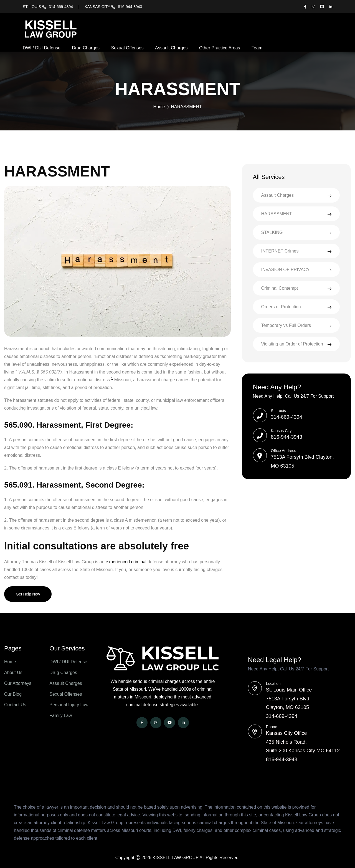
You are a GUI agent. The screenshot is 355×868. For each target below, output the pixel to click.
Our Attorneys (18, 683)
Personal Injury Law (69, 705)
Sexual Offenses (127, 48)
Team (257, 48)
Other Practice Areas (220, 48)
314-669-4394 (61, 7)
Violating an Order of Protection (292, 344)
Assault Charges (171, 48)
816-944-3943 (130, 7)
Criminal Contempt (280, 288)
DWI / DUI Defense (42, 48)
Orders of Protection (281, 306)
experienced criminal (126, 562)
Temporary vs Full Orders (286, 325)
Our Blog (13, 694)
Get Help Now (28, 594)
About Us (13, 672)
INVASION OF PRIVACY (286, 269)
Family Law (61, 716)
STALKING (272, 232)
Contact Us (15, 705)
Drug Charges (86, 48)
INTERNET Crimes (280, 251)
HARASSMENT (277, 214)
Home (159, 106)
